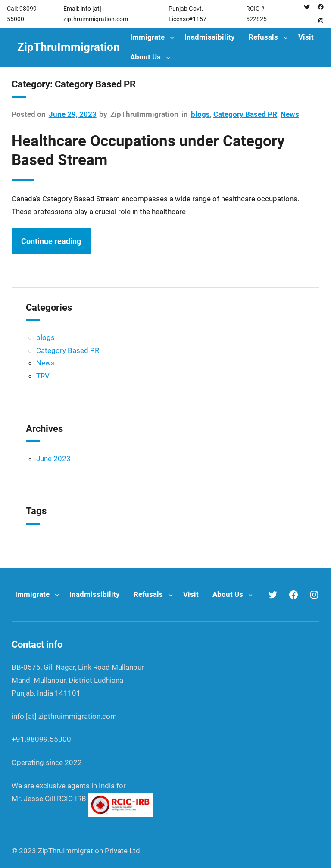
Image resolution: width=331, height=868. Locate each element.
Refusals (263, 37)
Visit (306, 37)
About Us (145, 57)
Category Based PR (245, 114)
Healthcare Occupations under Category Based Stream (148, 150)
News (290, 114)
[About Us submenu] (168, 57)
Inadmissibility (210, 37)
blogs (200, 114)
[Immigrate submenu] (172, 37)
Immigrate (147, 37)
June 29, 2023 (73, 114)
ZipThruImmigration (69, 47)
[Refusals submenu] (286, 37)
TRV (43, 376)
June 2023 (53, 459)
